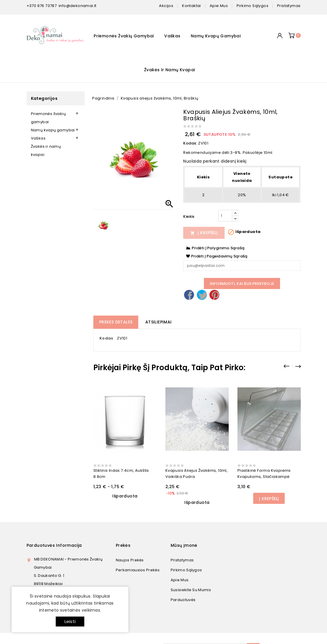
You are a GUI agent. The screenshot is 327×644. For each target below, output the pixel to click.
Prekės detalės (116, 322)
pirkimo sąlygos (252, 6)
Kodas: (190, 143)
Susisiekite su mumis (191, 590)
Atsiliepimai (159, 322)
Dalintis (189, 295)
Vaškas (172, 36)
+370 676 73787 (42, 6)
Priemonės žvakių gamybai (124, 36)
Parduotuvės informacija (54, 545)
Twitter (202, 295)
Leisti (70, 621)
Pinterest (214, 295)
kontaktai (192, 6)
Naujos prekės (130, 560)
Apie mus (180, 580)
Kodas (106, 338)
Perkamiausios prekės (138, 570)
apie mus (219, 6)
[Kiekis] (225, 216)
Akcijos (166, 6)
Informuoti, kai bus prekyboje (242, 284)
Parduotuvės (183, 600)
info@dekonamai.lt (78, 6)
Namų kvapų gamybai (216, 36)
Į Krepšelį (204, 233)
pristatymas (289, 6)
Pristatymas (182, 560)
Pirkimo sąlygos (186, 570)
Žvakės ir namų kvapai (169, 70)
